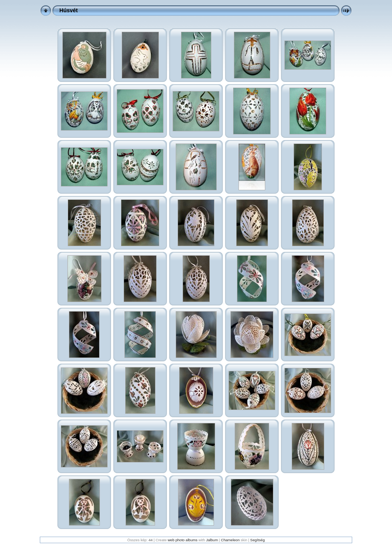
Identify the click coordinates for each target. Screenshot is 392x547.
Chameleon (230, 540)
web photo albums (183, 540)
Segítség (258, 540)
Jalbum (212, 540)
